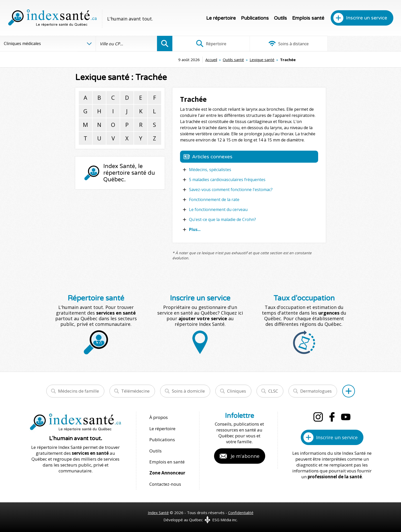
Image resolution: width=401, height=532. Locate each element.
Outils (280, 18)
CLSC (273, 391)
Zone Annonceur (167, 472)
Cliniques (237, 391)
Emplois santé (308, 18)
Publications (255, 18)
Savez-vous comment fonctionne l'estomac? (231, 190)
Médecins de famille (79, 391)
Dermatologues (316, 391)
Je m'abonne (245, 456)
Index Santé (158, 512)
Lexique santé (226, 60)
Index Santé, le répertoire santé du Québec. (129, 173)
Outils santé (197, 60)
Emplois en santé (167, 461)
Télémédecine (135, 391)
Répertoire (210, 43)
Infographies (363, 43)
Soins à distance (287, 43)
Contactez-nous (165, 483)
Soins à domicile (188, 391)
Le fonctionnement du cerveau (218, 209)
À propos (159, 417)
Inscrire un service (367, 18)
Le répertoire (221, 18)
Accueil (175, 60)
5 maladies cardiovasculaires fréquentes (227, 180)
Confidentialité (241, 512)
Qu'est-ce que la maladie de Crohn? (222, 219)
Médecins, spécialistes (210, 170)
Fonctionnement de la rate (214, 199)
